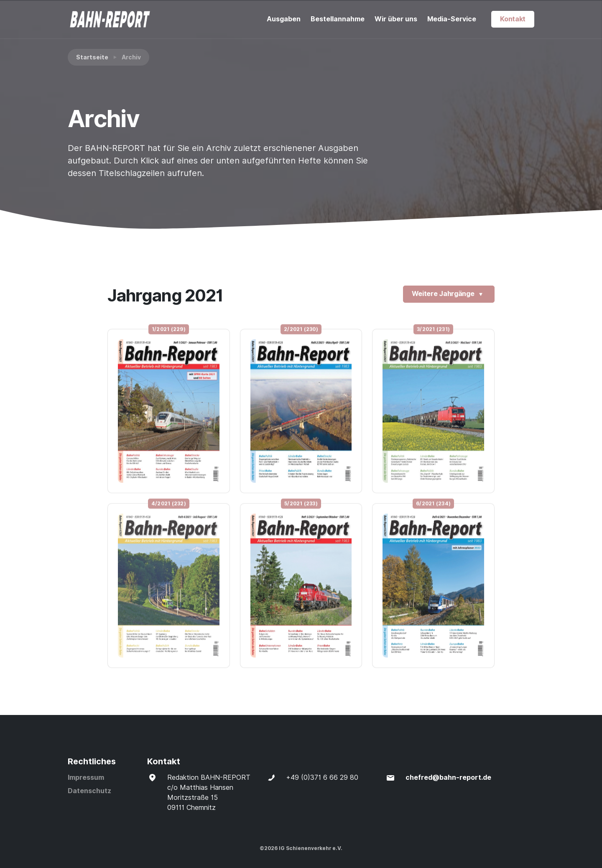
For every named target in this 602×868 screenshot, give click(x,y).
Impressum (86, 777)
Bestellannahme (338, 19)
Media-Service (452, 19)
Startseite (92, 57)
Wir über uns (396, 19)
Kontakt (513, 19)
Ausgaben (284, 19)
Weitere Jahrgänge (449, 294)
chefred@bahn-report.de (448, 777)
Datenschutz (89, 791)
